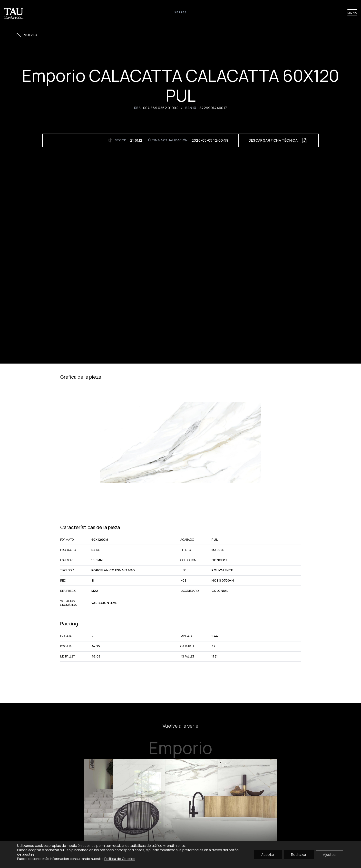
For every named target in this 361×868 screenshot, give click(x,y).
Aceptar (268, 854)
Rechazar (299, 854)
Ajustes (329, 854)
